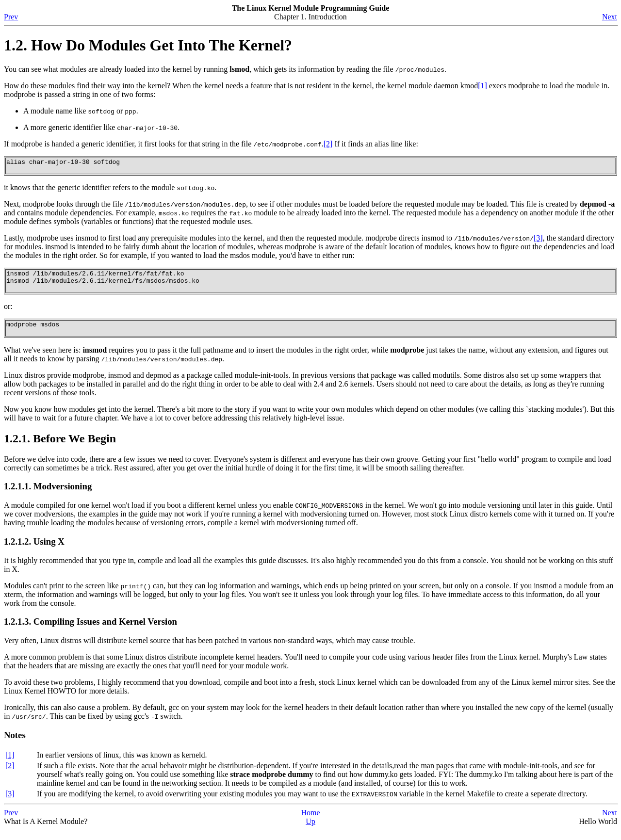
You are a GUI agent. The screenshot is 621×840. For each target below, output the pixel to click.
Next (610, 17)
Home (310, 823)
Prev (11, 17)
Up (310, 832)
